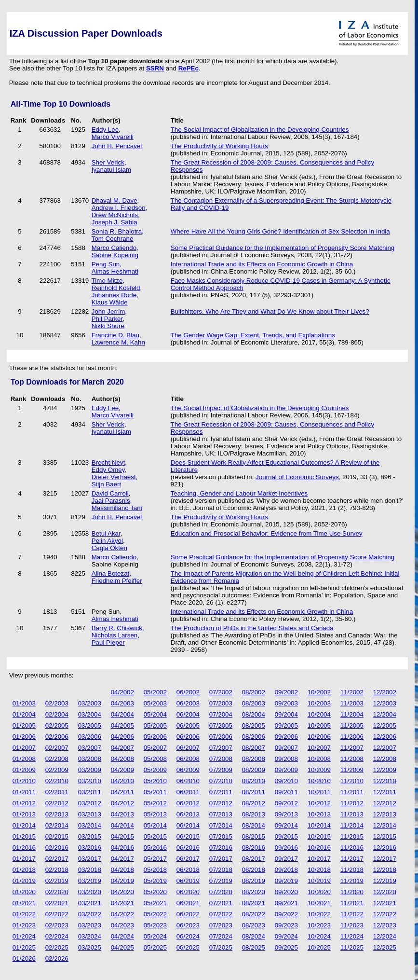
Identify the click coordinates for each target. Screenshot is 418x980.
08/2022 (254, 914)
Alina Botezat (111, 573)
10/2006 (319, 737)
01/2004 (24, 714)
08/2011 (254, 792)
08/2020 (254, 892)
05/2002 (155, 692)
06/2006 (188, 737)
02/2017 (57, 859)
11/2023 (352, 925)
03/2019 (90, 881)
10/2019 (319, 881)
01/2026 (24, 959)
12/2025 (385, 947)
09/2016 (286, 848)
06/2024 (188, 936)
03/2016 (90, 848)
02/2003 (57, 703)
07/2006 (221, 737)
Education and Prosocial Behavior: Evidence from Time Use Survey (267, 533)
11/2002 (352, 692)
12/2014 (385, 825)
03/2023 (90, 925)
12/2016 (385, 848)
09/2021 (286, 903)
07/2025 (221, 947)
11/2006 (352, 737)
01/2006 (24, 737)
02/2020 (57, 892)
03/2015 (90, 836)
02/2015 (57, 836)
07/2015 (221, 836)
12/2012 (385, 803)
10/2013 (319, 814)
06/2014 (188, 825)
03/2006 (90, 737)
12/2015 (385, 836)
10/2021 (319, 903)
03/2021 (90, 903)
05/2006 (155, 737)
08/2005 (254, 725)
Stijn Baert (107, 484)
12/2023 (385, 925)
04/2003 (122, 703)
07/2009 (221, 770)
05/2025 (155, 947)
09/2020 (286, 892)
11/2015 (352, 836)
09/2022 (286, 914)
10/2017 (319, 859)
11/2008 (352, 759)
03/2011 (90, 792)
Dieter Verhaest (114, 477)
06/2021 (188, 903)
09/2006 (286, 737)
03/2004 (90, 714)
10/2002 (319, 692)
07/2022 (221, 914)
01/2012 (24, 803)
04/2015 (122, 836)
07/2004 (221, 714)
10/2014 (319, 825)
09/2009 (286, 770)
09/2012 (286, 803)
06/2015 (188, 836)
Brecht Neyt (108, 462)
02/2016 (57, 848)
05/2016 (155, 848)
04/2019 (122, 881)
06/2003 (188, 703)
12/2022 (385, 914)
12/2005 (385, 725)
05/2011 (155, 792)
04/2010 (122, 781)
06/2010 (188, 781)
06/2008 (188, 759)
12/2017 (385, 859)
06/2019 (188, 881)
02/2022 (57, 914)
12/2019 (385, 881)
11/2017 (352, 859)
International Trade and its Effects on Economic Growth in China (262, 264)
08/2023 (254, 925)
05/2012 (155, 803)
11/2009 (352, 770)
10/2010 (319, 781)
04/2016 (122, 848)
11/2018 (352, 870)
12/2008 (385, 759)
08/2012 (254, 803)
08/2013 (254, 814)
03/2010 (90, 781)
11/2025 (352, 947)
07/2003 (221, 703)
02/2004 (57, 714)
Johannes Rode (114, 295)
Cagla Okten (109, 548)
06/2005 (188, 725)
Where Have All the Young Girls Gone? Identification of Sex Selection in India (280, 231)
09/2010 (286, 781)
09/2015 (286, 836)
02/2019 (57, 881)
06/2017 (188, 859)
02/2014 (57, 825)
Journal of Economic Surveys (297, 477)
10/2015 (319, 836)
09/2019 (286, 881)
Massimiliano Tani (117, 508)
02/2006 (57, 737)
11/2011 (352, 792)
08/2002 (254, 692)
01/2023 (24, 925)
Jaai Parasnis (111, 501)
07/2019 (221, 881)
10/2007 (319, 748)
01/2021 (24, 903)
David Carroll (110, 493)
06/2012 (188, 803)
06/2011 (188, 792)
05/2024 (155, 936)
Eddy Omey (108, 470)
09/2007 (286, 748)
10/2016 (319, 848)
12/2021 (385, 903)
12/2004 (385, 714)
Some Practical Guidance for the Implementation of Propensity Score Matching (283, 248)
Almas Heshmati (115, 271)
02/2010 (57, 781)
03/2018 (90, 870)
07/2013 (221, 814)
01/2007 (24, 748)
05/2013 (155, 814)
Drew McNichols (115, 215)
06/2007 (188, 748)
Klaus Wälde (110, 302)
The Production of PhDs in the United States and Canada (252, 628)
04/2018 (122, 870)
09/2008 (286, 759)
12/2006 (385, 737)
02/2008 (57, 759)
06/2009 (188, 770)
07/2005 (221, 725)
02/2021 (57, 903)
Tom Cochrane (113, 239)
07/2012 (221, 803)
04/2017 (122, 859)
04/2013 (122, 814)
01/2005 (24, 725)
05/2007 (155, 748)
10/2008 (319, 759)
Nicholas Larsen (115, 635)
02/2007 (57, 748)
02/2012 (57, 803)
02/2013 (57, 814)
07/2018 (221, 870)
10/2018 (319, 870)
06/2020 (188, 892)
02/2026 (57, 959)
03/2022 (90, 914)
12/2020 (385, 892)
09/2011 (286, 792)
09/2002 (286, 692)
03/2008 (90, 759)
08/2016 (254, 848)
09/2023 (286, 925)
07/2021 (221, 903)
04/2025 (122, 947)
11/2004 (352, 714)
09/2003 (286, 703)
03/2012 (90, 803)
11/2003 (352, 703)
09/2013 (286, 814)
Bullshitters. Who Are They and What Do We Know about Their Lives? (270, 311)
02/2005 (57, 725)
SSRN (155, 68)
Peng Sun (106, 264)
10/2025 (319, 947)
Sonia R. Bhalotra (117, 231)
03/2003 (90, 703)
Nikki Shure (108, 326)
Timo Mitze (107, 281)
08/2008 (254, 759)
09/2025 (286, 947)
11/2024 (352, 936)
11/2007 (352, 748)
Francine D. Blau (115, 335)
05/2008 (155, 759)
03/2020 (90, 892)
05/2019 (155, 881)
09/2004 (286, 714)
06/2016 (188, 848)
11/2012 (352, 803)
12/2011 (385, 792)
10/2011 (319, 792)
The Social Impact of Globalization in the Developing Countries (260, 130)
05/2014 (155, 825)
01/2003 (24, 703)
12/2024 (385, 936)
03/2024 (90, 936)
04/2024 (122, 936)
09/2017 (286, 859)
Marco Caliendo (114, 248)
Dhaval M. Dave (115, 200)
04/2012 (122, 803)
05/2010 (155, 781)
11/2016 (352, 848)
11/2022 (352, 914)
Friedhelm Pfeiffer (117, 581)
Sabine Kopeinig (115, 255)
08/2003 (254, 703)
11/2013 (352, 814)
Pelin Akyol (107, 541)
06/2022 (188, 914)
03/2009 (90, 770)
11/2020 (352, 892)
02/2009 (57, 770)
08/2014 (254, 825)
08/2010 (254, 781)
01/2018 (24, 870)
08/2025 (254, 947)
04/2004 (122, 714)
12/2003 (385, 703)
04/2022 (122, 914)
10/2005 (319, 725)
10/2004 (319, 714)
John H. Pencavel (117, 146)
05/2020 (155, 892)
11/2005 (352, 725)
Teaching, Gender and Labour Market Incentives (239, 493)
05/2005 (155, 725)
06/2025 (188, 947)
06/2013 (188, 814)
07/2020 (221, 892)
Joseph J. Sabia (115, 222)
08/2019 (254, 881)
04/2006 (122, 737)
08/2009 (254, 770)
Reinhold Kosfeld (116, 288)
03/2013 (90, 814)
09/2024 (286, 936)
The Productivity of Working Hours (219, 146)
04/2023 (122, 925)
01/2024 (24, 936)
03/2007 (90, 748)
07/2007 (221, 748)
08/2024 (254, 936)
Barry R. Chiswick (117, 628)
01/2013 (24, 814)
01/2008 (24, 759)
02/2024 (57, 936)
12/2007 (385, 748)
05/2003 (155, 703)
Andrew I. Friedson (119, 208)
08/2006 (254, 737)
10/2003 (319, 703)
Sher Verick (108, 162)
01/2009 (24, 770)
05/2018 (155, 870)
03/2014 (90, 825)
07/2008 (221, 759)
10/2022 (319, 914)
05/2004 (155, 714)
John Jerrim (108, 311)
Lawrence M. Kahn (118, 342)
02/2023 (57, 925)
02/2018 (57, 870)
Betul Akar (106, 533)
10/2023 (319, 925)
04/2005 (122, 725)
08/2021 (254, 903)
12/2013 (385, 814)
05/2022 (155, 914)
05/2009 (155, 770)
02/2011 (57, 792)
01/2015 (24, 836)
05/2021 (155, 903)
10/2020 (319, 892)
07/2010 (221, 781)
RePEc (189, 68)
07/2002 (221, 692)
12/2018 (385, 870)
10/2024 (319, 936)
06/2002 (188, 692)
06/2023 (188, 925)
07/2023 (221, 925)
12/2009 (385, 770)
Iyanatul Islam (111, 170)
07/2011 (221, 792)
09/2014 (286, 825)
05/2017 (155, 859)
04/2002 (122, 692)
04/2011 (122, 792)
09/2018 (286, 870)
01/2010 (24, 781)
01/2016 (24, 848)
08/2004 (254, 714)
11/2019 (352, 881)
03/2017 (90, 859)
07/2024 (221, 936)
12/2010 (385, 781)
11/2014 (352, 825)
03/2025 (90, 947)
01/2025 (24, 947)
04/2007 (122, 748)
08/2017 (254, 859)
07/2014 (221, 825)
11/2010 (352, 781)
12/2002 (385, 692)
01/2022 (24, 914)
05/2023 (155, 925)
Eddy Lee (105, 130)
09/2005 (286, 725)
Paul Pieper (108, 642)
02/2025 (57, 947)
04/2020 (122, 892)
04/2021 (122, 903)
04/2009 (122, 770)
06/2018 (188, 870)
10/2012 (319, 803)
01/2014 (24, 825)
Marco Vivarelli (113, 137)
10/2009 (319, 770)
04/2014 (122, 825)
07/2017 (221, 859)
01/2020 (24, 892)
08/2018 (254, 870)
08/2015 (254, 836)
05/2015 (155, 836)
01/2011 (24, 792)
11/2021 (352, 903)
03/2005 (90, 725)
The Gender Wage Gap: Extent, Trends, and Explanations (253, 335)
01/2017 (24, 859)
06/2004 (188, 714)
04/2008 (122, 759)
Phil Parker (107, 319)
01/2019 (24, 881)
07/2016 (221, 848)
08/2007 (254, 748)
